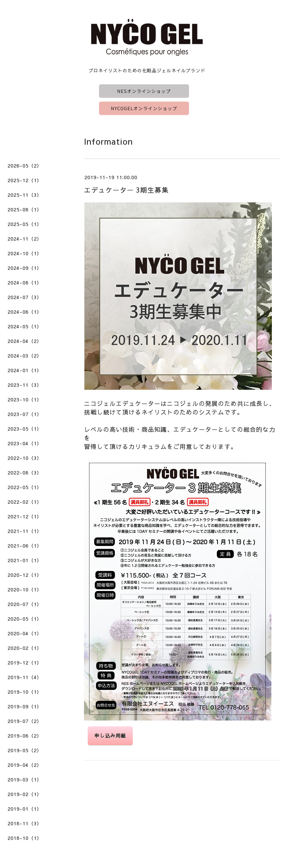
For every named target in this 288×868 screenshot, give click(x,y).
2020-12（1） (25, 575)
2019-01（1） (25, 809)
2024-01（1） (25, 370)
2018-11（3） (25, 823)
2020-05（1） (25, 619)
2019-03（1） (25, 780)
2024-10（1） (25, 253)
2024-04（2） (25, 341)
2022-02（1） (25, 502)
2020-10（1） (25, 590)
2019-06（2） (25, 736)
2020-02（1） (25, 648)
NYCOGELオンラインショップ (144, 108)
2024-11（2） (25, 239)
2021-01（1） (25, 560)
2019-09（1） (25, 706)
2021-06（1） (25, 546)
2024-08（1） (25, 283)
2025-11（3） (25, 195)
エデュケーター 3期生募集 (126, 190)
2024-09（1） (25, 268)
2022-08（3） (25, 473)
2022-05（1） (25, 487)
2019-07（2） (25, 721)
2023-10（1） (25, 400)
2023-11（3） (25, 385)
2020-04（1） (25, 633)
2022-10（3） (25, 458)
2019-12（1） (25, 663)
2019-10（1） (25, 692)
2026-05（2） (25, 166)
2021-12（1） (25, 516)
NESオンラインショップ (144, 91)
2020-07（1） (25, 604)
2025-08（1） (25, 210)
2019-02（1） (25, 794)
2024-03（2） (25, 356)
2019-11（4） (25, 677)
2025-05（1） (25, 224)
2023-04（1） (25, 443)
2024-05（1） (25, 326)
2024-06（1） (25, 312)
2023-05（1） (25, 429)
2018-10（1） (25, 838)
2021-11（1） (25, 531)
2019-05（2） (25, 750)
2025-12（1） (25, 180)
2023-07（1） (25, 414)
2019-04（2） (25, 765)
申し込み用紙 (110, 736)
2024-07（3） (25, 297)
